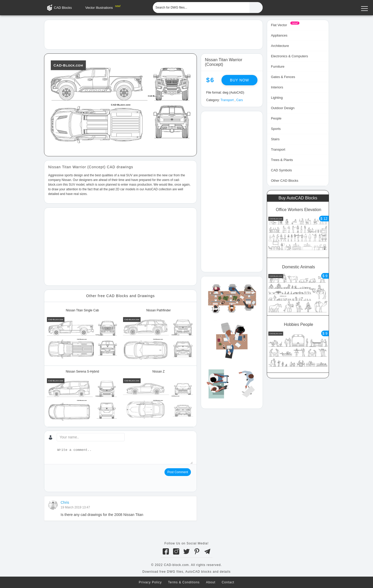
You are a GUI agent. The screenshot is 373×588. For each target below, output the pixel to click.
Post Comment (178, 472)
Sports (276, 129)
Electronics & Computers (289, 56)
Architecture (280, 46)
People (276, 118)
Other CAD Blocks (285, 181)
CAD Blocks (63, 8)
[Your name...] (91, 437)
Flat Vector (279, 25)
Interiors (277, 87)
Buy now (240, 80)
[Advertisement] (153, 34)
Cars (239, 100)
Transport (227, 100)
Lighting (277, 98)
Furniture (278, 66)
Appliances (279, 35)
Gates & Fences (283, 77)
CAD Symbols (281, 170)
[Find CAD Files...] (256, 8)
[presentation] (88, 478)
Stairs (275, 139)
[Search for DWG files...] (201, 8)
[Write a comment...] (124, 456)
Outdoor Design (283, 108)
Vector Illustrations (99, 8)
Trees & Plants (282, 160)
